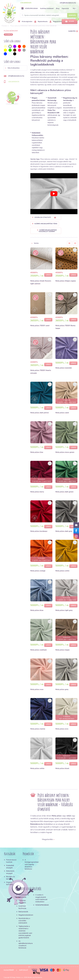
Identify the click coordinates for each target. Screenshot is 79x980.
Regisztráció (56, 22)
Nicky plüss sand (62, 413)
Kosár (70, 21)
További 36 (8, 34)
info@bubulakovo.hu (68, 3)
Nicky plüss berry (37, 492)
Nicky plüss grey (62, 689)
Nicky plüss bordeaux (39, 531)
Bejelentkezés (41, 22)
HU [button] (74, 8)
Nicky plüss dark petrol (40, 413)
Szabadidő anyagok (10, 867)
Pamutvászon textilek (11, 861)
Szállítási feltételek (47, 8)
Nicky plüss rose (37, 689)
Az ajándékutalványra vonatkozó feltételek (26, 945)
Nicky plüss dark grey (64, 531)
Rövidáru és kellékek (11, 878)
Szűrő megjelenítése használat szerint (47, 231)
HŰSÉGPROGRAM (29, 8)
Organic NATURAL (10, 883)
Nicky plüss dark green (64, 492)
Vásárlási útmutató (22, 902)
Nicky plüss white (37, 768)
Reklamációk (23, 912)
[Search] (49, 15)
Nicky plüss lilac (37, 452)
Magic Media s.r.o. (18, 977)
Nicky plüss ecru (62, 729)
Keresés (72, 15)
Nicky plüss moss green (65, 452)
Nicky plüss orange (38, 571)
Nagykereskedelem (26, 915)
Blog (58, 8)
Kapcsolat (65, 8)
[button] (16, 68)
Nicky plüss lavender (64, 368)
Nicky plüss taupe (62, 650)
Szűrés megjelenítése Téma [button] (46, 224)
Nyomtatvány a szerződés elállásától (24, 921)
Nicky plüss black (62, 768)
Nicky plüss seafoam (39, 650)
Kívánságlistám (25, 22)
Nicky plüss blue (37, 610)
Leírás (48, 275)
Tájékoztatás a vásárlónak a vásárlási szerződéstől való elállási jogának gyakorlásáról (25, 932)
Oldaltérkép (9, 970)
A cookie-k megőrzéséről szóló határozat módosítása (41, 898)
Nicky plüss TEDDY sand (40, 326)
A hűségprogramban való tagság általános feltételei (31, 864)
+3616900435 (26, 3)
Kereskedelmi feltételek (24, 896)
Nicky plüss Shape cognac (66, 281)
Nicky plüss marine (38, 729)
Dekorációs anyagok (10, 872)
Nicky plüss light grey (64, 610)
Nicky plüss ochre (62, 571)
